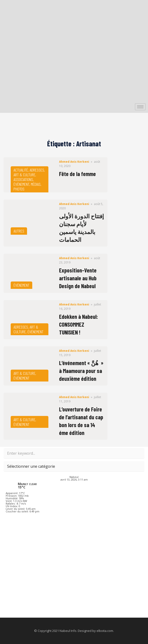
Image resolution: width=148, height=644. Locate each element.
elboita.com (105, 631)
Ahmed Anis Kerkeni (74, 162)
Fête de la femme (77, 174)
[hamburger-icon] (140, 107)
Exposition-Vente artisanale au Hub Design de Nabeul (78, 278)
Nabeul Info (68, 631)
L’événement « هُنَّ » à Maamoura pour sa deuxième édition (81, 371)
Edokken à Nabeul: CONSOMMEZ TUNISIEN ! (79, 324)
